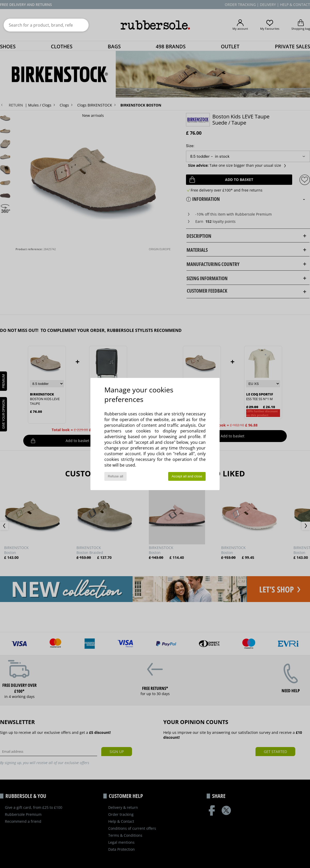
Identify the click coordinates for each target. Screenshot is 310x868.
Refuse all (115, 476)
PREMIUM (3, 381)
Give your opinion (3, 414)
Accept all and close (187, 476)
